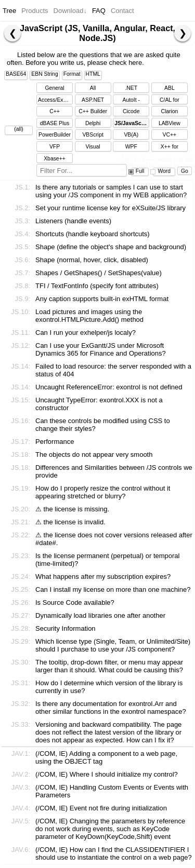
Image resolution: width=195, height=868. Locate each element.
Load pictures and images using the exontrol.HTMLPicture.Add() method (89, 316)
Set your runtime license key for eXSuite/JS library (110, 208)
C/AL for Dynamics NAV (170, 101)
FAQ (99, 11)
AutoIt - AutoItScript (131, 101)
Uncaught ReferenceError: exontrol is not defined (109, 387)
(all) (18, 129)
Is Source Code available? (75, 602)
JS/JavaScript (132, 123)
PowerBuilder (55, 135)
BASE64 (16, 74)
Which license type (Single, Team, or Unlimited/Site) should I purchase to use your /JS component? (113, 645)
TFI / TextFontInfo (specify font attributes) (97, 286)
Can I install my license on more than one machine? (113, 589)
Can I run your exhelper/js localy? (86, 333)
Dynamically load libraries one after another (100, 615)
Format (72, 74)
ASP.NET (93, 100)
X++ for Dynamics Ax (170, 148)
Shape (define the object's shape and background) (111, 247)
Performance (55, 442)
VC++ (170, 135)
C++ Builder (93, 111)
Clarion (169, 111)
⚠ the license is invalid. (70, 522)
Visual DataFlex (93, 148)
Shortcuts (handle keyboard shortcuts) (93, 234)
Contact (122, 11)
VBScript (93, 135)
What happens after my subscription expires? (103, 577)
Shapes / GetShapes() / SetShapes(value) (99, 273)
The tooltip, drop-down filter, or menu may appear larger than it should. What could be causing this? (109, 666)
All (93, 88)
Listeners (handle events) (73, 221)
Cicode (131, 111)
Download (70, 11)
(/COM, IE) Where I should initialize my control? (107, 774)
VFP (55, 147)
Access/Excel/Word (55, 100)
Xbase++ (55, 159)
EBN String (44, 74)
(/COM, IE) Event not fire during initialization (101, 808)
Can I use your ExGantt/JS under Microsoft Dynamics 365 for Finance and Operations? (101, 349)
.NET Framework (131, 89)
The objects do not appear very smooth (94, 455)
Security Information (66, 628)
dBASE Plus (55, 123)
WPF (131, 147)
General (55, 88)
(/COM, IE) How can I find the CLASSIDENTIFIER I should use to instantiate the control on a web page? (114, 853)
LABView (170, 123)
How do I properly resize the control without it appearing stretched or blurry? (103, 492)
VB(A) (131, 135)
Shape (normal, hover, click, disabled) (92, 260)
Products (35, 11)
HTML (93, 74)
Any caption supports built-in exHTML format (102, 299)
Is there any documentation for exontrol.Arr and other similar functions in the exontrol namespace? (111, 708)
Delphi (93, 123)
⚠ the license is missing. (72, 509)
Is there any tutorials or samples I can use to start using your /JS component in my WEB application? (111, 191)
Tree (9, 11)
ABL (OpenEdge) (170, 89)
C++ (55, 111)
